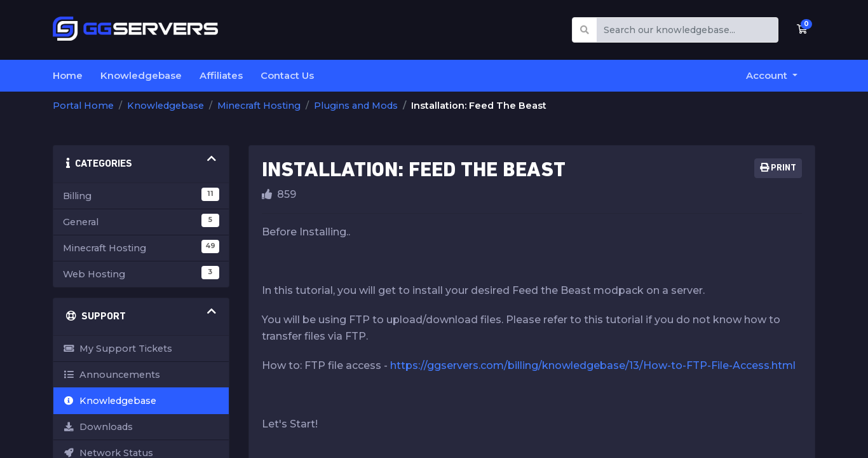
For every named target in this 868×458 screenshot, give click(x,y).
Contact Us (287, 75)
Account (768, 75)
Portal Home (83, 106)
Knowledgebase (141, 75)
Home (68, 75)
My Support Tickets (118, 349)
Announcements (112, 375)
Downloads (98, 427)
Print (778, 168)
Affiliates (221, 75)
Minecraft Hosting (259, 106)
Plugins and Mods (356, 106)
